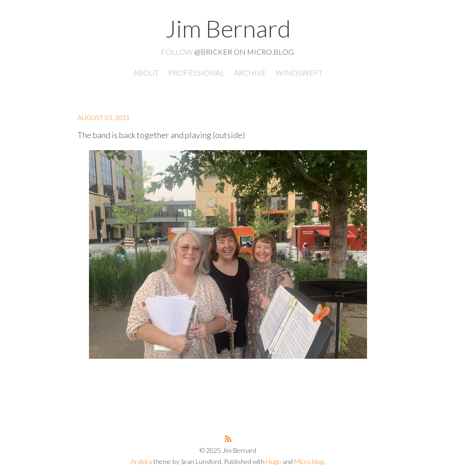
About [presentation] (146, 73)
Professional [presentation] (196, 73)
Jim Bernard (228, 28)
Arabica (141, 461)
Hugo (274, 461)
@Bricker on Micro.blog (244, 52)
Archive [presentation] (250, 73)
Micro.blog (309, 461)
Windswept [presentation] (299, 73)
